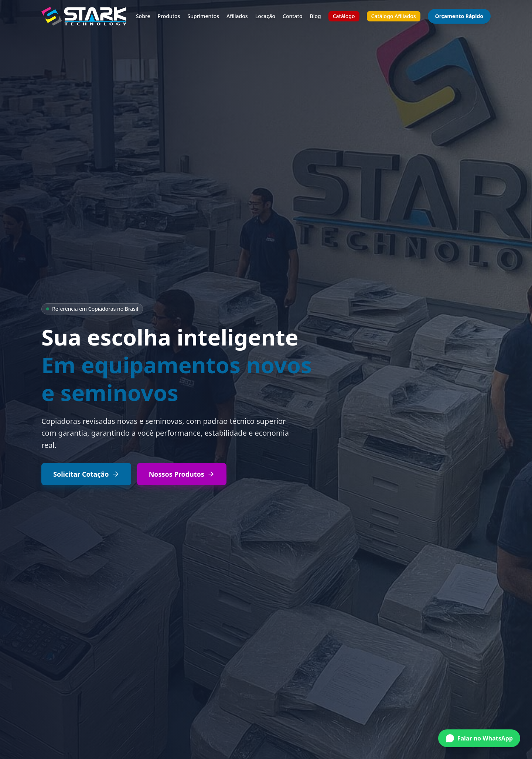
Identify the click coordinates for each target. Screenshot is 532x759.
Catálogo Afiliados (394, 16)
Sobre (143, 16)
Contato (293, 16)
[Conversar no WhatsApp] (479, 737)
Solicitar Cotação (86, 474)
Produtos (169, 16)
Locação (265, 16)
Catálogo (344, 16)
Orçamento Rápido (459, 16)
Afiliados (237, 16)
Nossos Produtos (182, 474)
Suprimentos (203, 16)
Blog (316, 16)
